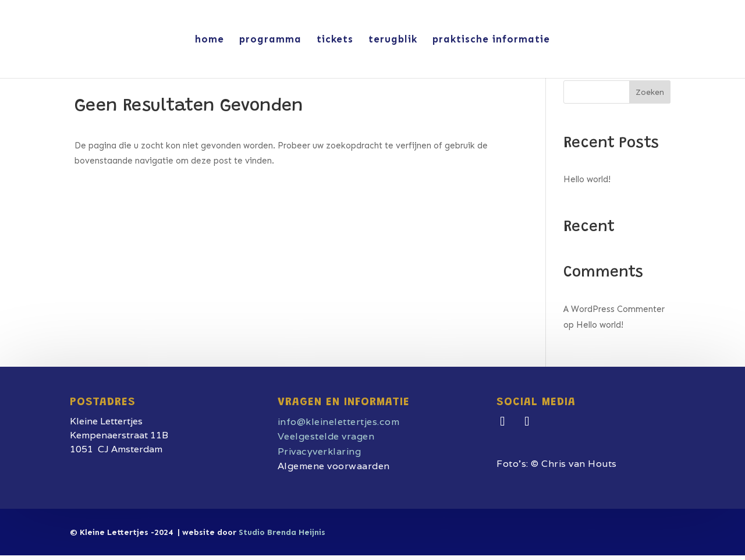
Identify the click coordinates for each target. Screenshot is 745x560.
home (210, 40)
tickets (335, 40)
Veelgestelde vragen (326, 436)
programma (270, 40)
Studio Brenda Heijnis (282, 532)
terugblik (393, 40)
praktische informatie (491, 40)
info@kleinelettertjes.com (339, 422)
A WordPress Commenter (614, 309)
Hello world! (587, 179)
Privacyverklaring (320, 451)
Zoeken (650, 92)
